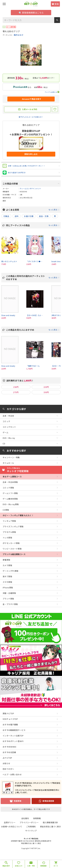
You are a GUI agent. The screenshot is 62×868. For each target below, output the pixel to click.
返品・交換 (44, 216)
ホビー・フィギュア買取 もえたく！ (18, 515)
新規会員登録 (48, 801)
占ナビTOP (7, 758)
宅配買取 (18, 801)
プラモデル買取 (9, 532)
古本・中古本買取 (10, 482)
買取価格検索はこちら (31, 13)
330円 (46, 392)
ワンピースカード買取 (12, 549)
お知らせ (6, 763)
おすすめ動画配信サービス (14, 730)
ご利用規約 (31, 827)
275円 (16, 392)
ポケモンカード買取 (11, 543)
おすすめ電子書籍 (10, 725)
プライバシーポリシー (29, 822)
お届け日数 (29, 216)
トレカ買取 (7, 538)
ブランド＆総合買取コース (14, 554)
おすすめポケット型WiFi (13, 741)
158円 (16, 387)
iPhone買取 (8, 588)
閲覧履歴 (43, 866)
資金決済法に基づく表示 (50, 827)
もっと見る (53, 210)
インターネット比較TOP (13, 736)
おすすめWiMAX (9, 747)
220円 (46, 387)
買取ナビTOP (8, 713)
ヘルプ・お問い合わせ (12, 774)
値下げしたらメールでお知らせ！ (31, 117)
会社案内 (25, 818)
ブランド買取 (8, 599)
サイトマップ (31, 831)
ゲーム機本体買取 (10, 499)
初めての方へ (8, 769)
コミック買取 (8, 488)
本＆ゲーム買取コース (12, 477)
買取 (57, 4)
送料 (17, 216)
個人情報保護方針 (50, 822)
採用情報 (37, 818)
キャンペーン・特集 (11, 457)
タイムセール (8, 463)
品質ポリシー (10, 822)
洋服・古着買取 (9, 593)
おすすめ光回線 (9, 752)
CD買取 (6, 510)
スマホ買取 (7, 582)
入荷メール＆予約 (30, 109)
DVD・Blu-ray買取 (11, 504)
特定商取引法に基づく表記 (31, 843)
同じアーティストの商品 (33, 225)
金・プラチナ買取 (10, 604)
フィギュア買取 (9, 521)
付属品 (6, 216)
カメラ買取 (7, 565)
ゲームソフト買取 (10, 493)
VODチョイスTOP (10, 719)
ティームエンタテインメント (30, 188)
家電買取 (6, 560)
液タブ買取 (7, 576)
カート (56, 866)
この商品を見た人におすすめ (33, 330)
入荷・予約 (31, 866)
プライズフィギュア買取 (13, 526)
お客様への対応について (12, 827)
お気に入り (19, 866)
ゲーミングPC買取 (11, 571)
